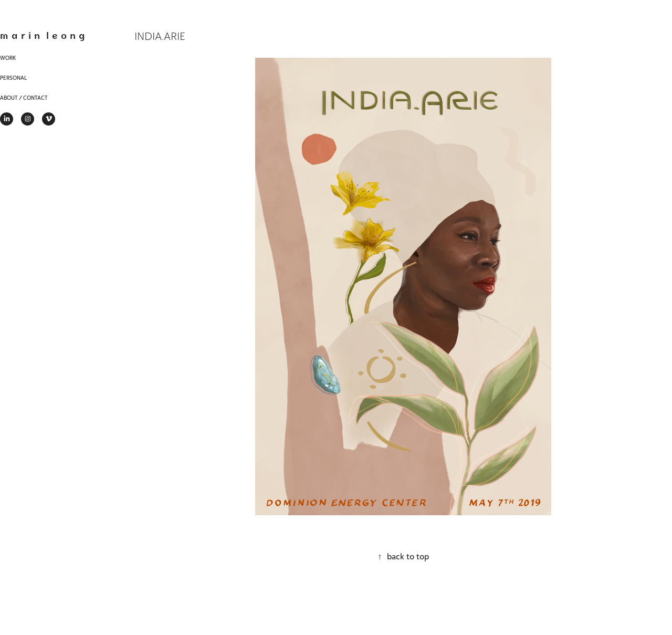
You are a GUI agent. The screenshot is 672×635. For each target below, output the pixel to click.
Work (8, 58)
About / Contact (24, 98)
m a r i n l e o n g (43, 35)
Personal (13, 78)
